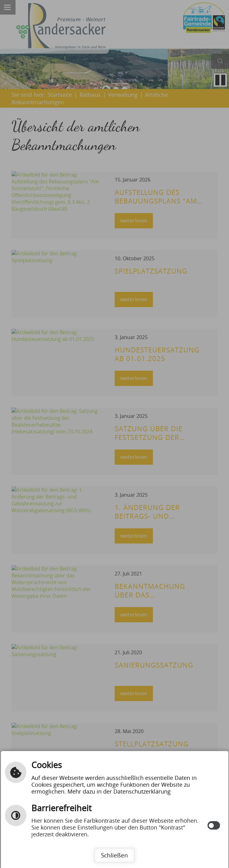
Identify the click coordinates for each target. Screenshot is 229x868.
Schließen (114, 855)
